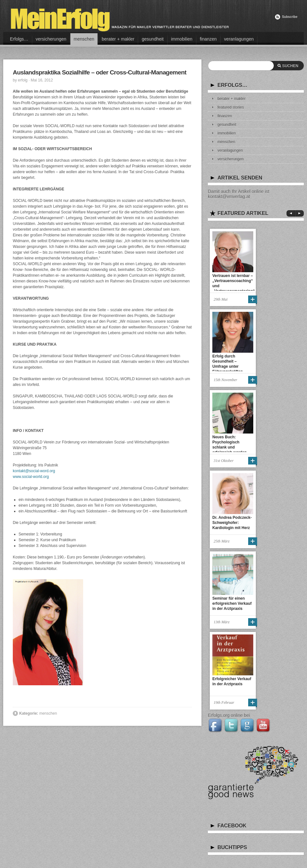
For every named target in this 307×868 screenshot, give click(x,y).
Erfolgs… (19, 39)
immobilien (182, 39)
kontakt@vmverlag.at (229, 196)
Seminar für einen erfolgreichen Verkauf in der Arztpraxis (232, 603)
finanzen (208, 39)
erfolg (23, 80)
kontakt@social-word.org (34, 471)
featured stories (231, 107)
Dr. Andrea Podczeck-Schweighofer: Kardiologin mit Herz (232, 523)
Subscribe (290, 17)
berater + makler (118, 39)
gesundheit (153, 39)
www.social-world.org (31, 477)
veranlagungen (239, 39)
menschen (84, 39)
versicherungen (51, 39)
